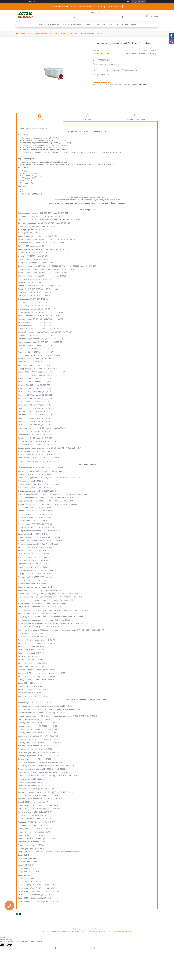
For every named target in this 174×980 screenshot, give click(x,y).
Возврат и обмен (129, 24)
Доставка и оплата (72, 24)
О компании (54, 24)
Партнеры (101, 24)
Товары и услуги (26, 34)
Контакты (113, 24)
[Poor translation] (9, 945)
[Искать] (123, 17)
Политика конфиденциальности (120, 931)
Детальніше (115, 6)
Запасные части (41, 34)
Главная (41, 24)
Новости (89, 24)
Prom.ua (98, 929)
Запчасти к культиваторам (61, 34)
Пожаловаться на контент (97, 931)
